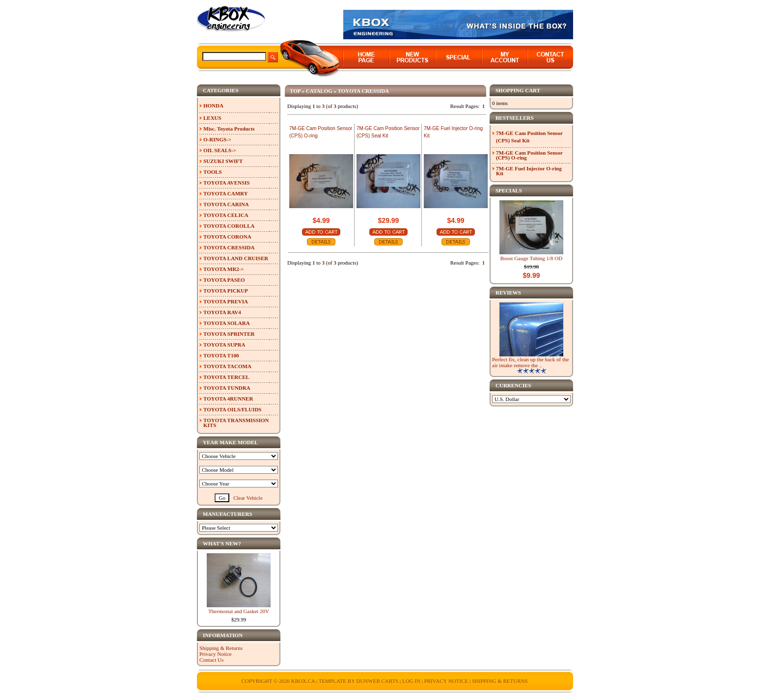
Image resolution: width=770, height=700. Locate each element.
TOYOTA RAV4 (222, 312)
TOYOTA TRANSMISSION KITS (236, 423)
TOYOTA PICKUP (226, 291)
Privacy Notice (216, 654)
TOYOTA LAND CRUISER (236, 258)
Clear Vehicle (248, 498)
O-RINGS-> (217, 139)
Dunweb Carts (378, 681)
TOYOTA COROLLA (229, 226)
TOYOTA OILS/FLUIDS (233, 409)
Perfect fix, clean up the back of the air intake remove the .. (530, 362)
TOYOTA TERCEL (226, 377)
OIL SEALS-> (220, 150)
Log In (411, 681)
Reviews (508, 293)
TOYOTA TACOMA (227, 366)
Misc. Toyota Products (229, 129)
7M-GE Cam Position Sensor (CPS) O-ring (529, 155)
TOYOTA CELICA (226, 215)
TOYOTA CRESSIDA (363, 91)
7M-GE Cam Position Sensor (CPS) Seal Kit (529, 137)
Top (295, 91)
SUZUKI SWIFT (223, 161)
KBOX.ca (303, 681)
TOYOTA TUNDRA (227, 388)
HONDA (213, 106)
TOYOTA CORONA (227, 237)
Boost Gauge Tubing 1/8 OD (532, 258)
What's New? (222, 543)
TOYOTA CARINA (226, 204)
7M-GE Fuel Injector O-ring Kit (529, 171)
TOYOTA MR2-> (224, 269)
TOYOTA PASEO (224, 280)
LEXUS (212, 118)
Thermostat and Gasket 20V (239, 611)
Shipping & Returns (221, 648)
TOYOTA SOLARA (227, 323)
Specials (509, 190)
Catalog (319, 91)
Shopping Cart (518, 90)
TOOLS (213, 172)
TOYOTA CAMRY (226, 193)
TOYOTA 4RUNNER (228, 399)
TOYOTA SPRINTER (229, 334)
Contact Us (211, 660)
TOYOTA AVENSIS (226, 183)
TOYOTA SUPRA (224, 345)
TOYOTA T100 (221, 355)
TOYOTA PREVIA (226, 301)
